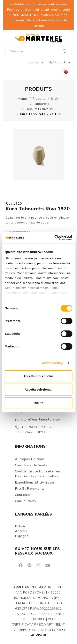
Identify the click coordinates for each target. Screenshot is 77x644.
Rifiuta (38, 403)
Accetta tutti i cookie (38, 376)
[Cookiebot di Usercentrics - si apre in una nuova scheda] (55, 237)
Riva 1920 (14, 204)
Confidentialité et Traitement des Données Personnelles (38, 474)
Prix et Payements (30, 489)
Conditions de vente (31, 465)
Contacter (23, 495)
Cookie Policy (26, 501)
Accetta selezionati (38, 389)
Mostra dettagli (53, 363)
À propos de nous (30, 459)
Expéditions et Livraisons (35, 482)
